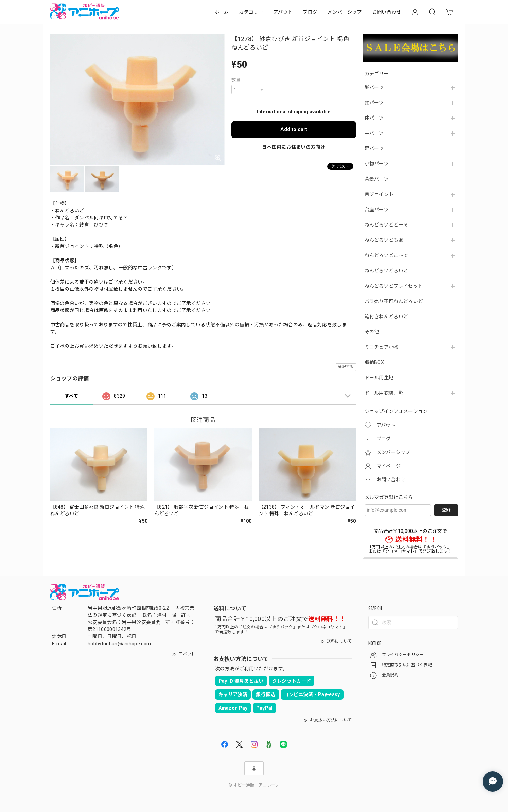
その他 (372, 332)
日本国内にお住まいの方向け (294, 147)
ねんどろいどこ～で (387, 255)
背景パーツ (377, 179)
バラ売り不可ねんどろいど (394, 301)
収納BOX (374, 362)
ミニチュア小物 (382, 347)
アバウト (283, 12)
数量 (236, 80)
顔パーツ (374, 103)
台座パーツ (377, 210)
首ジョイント (379, 194)
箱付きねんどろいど (387, 317)
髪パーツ (374, 87)
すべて (72, 396)
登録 (446, 510)
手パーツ (374, 133)
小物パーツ (377, 164)
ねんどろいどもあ (384, 240)
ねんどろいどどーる (387, 225)
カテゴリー (251, 12)
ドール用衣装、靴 (384, 393)
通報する (346, 367)
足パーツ (374, 148)
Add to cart (294, 129)
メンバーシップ (345, 12)
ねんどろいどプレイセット (394, 286)
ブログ (310, 12)
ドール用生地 (379, 378)
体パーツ (374, 118)
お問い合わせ (387, 12)
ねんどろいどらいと (387, 271)
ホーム (222, 12)
